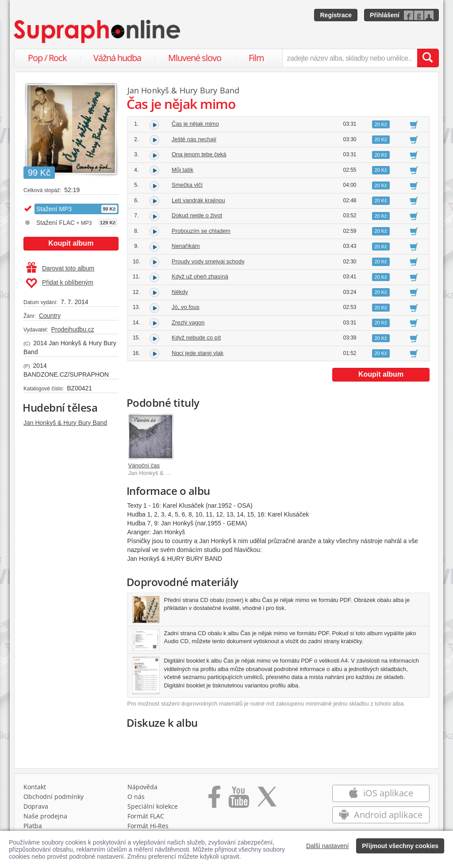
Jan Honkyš (148, 90)
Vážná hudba (117, 58)
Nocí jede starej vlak (198, 353)
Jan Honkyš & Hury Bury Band (65, 423)
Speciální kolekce (153, 806)
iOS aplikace (381, 793)
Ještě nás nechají (194, 139)
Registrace (336, 15)
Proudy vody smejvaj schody (208, 261)
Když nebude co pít (196, 338)
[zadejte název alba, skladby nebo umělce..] (350, 58)
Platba (33, 826)
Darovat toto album (60, 268)
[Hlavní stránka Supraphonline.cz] (98, 31)
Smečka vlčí (187, 185)
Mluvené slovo (195, 58)
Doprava (36, 806)
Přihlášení (385, 15)
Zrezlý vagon (188, 322)
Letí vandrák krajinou (198, 200)
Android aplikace (381, 815)
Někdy (180, 292)
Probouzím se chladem (201, 231)
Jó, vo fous (186, 307)
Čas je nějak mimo (195, 124)
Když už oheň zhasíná (200, 276)
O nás (136, 797)
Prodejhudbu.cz (72, 329)
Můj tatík (182, 170)
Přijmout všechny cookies (400, 846)
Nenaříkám (186, 246)
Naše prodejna (45, 816)
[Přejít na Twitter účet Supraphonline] (267, 800)
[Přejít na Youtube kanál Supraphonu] (238, 800)
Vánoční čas (144, 465)
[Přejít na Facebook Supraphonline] (214, 800)
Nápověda (142, 787)
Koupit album (71, 243)
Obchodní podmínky (54, 797)
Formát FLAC (146, 816)
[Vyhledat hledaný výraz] (428, 58)
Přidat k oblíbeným (60, 283)
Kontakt (35, 787)
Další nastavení (328, 846)
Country (50, 316)
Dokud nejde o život (197, 215)
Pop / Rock (47, 58)
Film (256, 58)
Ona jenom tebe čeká (199, 154)
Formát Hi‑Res (148, 826)
